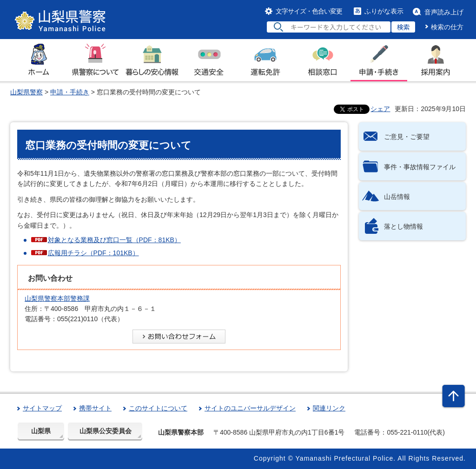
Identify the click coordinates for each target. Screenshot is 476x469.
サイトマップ (42, 408)
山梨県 (41, 431)
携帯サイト (95, 408)
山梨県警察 (26, 92)
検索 (403, 27)
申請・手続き (70, 92)
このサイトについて (158, 408)
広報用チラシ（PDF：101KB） (93, 253)
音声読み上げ (444, 12)
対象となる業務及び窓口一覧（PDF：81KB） (114, 240)
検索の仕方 (447, 27)
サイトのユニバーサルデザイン (250, 408)
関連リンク (329, 408)
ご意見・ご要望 (407, 137)
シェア (380, 109)
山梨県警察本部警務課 (57, 298)
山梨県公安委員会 (106, 431)
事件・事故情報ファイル (420, 167)
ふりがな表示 (384, 11)
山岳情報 (397, 197)
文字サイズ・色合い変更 (309, 11)
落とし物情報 (403, 226)
